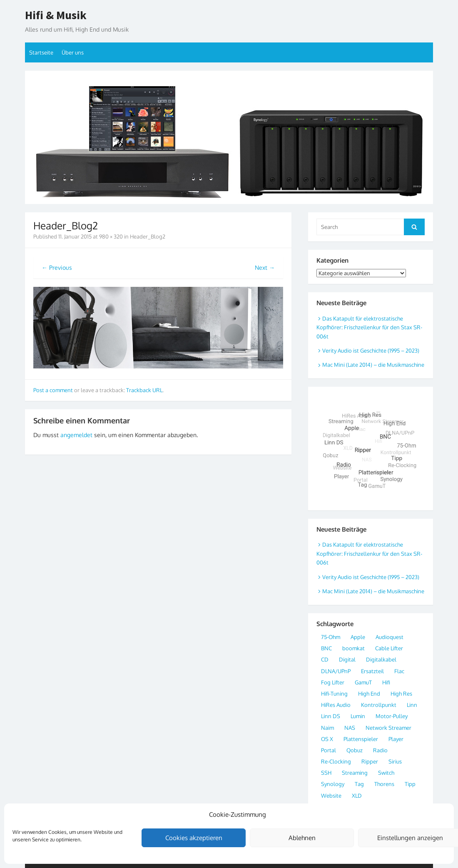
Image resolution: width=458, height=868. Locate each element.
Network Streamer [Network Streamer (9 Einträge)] (388, 728)
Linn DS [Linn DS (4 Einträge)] (331, 716)
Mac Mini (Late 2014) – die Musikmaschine (373, 365)
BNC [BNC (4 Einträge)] (326, 648)
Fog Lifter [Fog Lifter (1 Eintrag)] (333, 682)
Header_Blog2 (148, 236)
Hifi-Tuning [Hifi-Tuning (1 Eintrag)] (334, 694)
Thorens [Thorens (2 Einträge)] (384, 784)
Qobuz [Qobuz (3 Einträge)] (355, 750)
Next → (265, 267)
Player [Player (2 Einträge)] (396, 739)
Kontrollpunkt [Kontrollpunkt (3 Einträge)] (379, 705)
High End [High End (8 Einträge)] (369, 694)
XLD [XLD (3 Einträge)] (357, 796)
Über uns (73, 52)
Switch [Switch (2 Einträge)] (386, 773)
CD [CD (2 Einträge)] (325, 659)
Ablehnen (302, 838)
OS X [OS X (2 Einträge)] (327, 739)
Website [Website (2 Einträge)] (331, 796)
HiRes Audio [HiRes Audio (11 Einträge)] (336, 705)
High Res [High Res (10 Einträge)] (401, 694)
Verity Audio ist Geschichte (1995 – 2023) (371, 351)
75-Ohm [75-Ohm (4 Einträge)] (331, 637)
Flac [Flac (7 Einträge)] (399, 671)
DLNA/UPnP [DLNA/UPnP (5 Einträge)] (336, 671)
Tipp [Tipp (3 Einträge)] (410, 784)
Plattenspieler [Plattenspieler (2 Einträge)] (361, 739)
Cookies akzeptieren (194, 838)
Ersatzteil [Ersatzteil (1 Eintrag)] (372, 671)
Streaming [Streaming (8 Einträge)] (355, 773)
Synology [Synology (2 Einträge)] (333, 784)
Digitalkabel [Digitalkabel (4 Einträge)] (381, 659)
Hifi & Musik (56, 15)
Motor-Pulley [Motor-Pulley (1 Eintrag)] (392, 716)
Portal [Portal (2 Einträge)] (329, 750)
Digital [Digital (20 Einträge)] (347, 659)
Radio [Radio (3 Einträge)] (380, 750)
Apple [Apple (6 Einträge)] (358, 637)
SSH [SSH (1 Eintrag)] (326, 773)
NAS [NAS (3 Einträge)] (350, 728)
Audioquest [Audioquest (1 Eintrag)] (390, 637)
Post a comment (53, 390)
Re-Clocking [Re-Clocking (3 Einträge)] (336, 761)
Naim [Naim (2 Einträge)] (327, 728)
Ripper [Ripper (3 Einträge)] (370, 761)
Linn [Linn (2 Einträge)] (412, 705)
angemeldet (76, 435)
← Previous (57, 267)
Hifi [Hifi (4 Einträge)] (386, 682)
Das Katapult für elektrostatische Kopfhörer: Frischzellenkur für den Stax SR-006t (369, 327)
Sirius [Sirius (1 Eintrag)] (395, 761)
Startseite (41, 52)
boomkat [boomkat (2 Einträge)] (353, 648)
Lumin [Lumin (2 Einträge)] (358, 716)
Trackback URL (144, 390)
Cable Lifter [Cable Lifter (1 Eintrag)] (389, 648)
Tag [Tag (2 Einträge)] (359, 784)
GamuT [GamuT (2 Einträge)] (363, 682)
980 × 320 (111, 236)
